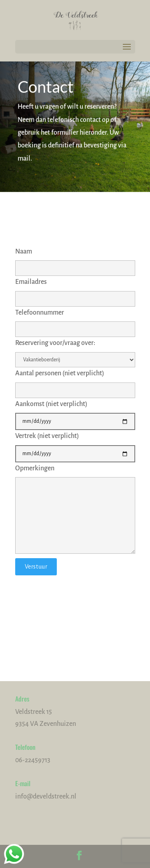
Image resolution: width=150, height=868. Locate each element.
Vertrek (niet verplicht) (75, 445)
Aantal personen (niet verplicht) (75, 381)
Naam (75, 260)
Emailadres (75, 290)
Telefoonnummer (75, 321)
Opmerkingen (75, 510)
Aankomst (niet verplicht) (75, 413)
